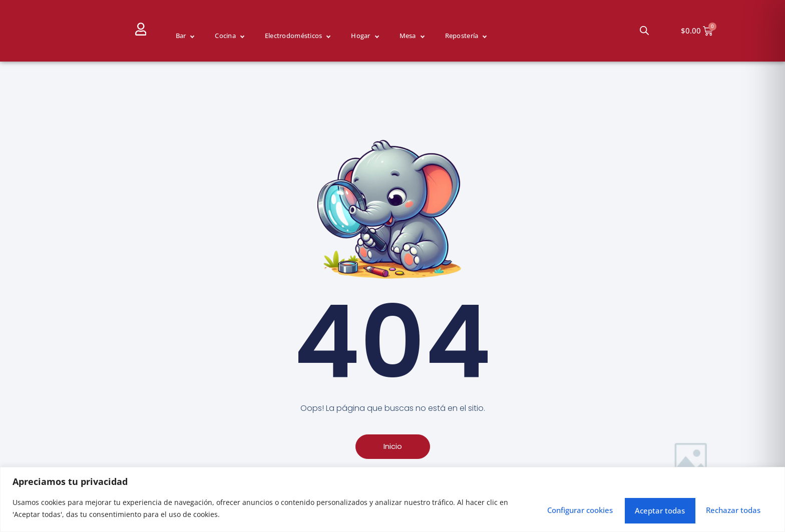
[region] (392, 498)
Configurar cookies (522, 507)
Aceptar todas (727, 507)
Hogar (360, 36)
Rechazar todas (629, 507)
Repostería (462, 36)
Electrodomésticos (293, 36)
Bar (181, 36)
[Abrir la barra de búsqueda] (644, 31)
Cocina (225, 36)
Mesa (408, 36)
